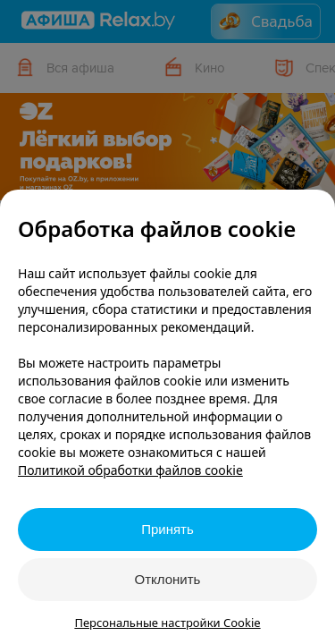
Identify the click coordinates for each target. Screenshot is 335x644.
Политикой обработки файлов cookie (130, 470)
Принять (167, 529)
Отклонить (168, 579)
